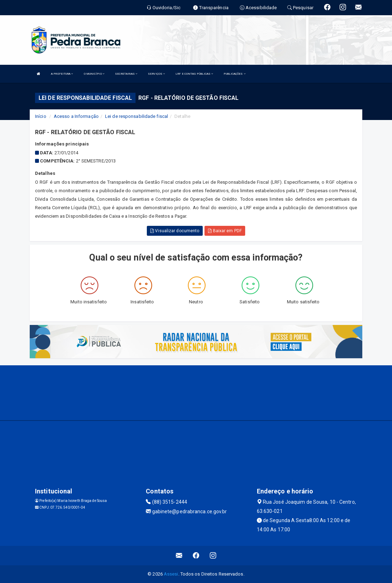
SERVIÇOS (156, 74)
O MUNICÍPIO (94, 74)
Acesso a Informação (76, 116)
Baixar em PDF (225, 231)
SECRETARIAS (126, 74)
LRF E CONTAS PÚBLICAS (194, 74)
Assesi (171, 574)
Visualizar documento (175, 231)
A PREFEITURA (62, 74)
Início (41, 116)
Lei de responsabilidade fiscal (137, 116)
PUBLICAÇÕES (234, 74)
